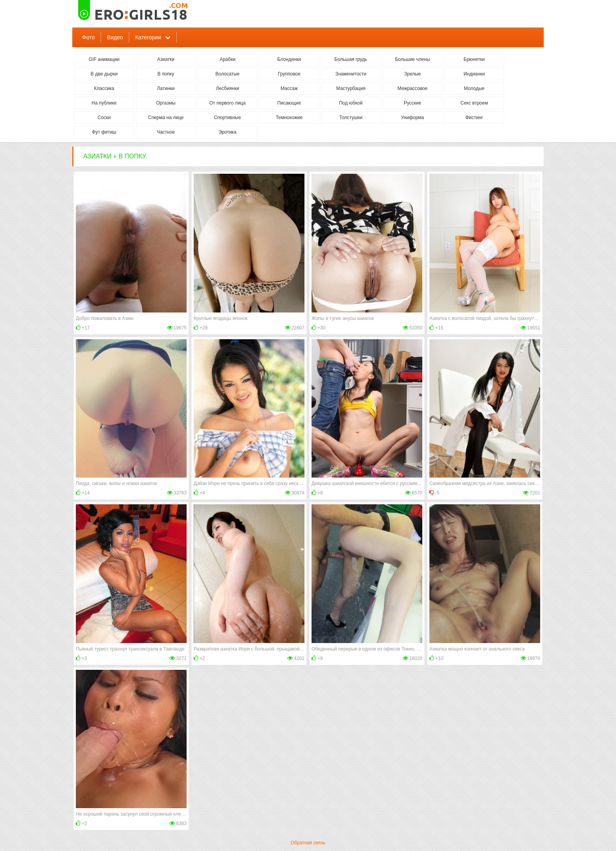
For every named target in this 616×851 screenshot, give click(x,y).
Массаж (289, 88)
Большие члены (412, 59)
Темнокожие (289, 118)
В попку (166, 74)
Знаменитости (351, 74)
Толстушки (351, 118)
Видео (115, 37)
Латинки (166, 88)
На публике (104, 103)
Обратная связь (308, 843)
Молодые (474, 88)
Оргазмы (166, 103)
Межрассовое (412, 88)
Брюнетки (474, 59)
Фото (88, 37)
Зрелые (413, 74)
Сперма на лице (166, 118)
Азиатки (166, 59)
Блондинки (289, 59)
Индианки (474, 74)
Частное (166, 132)
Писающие (289, 103)
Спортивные (228, 118)
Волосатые (227, 74)
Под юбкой (351, 103)
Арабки (227, 59)
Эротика (227, 132)
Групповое (289, 74)
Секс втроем (474, 103)
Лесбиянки (227, 88)
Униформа (413, 118)
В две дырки (104, 74)
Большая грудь (351, 59)
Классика (104, 88)
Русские (413, 103)
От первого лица (227, 103)
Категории (148, 37)
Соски (104, 118)
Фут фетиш (104, 132)
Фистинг (474, 118)
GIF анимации (104, 59)
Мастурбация (351, 88)
